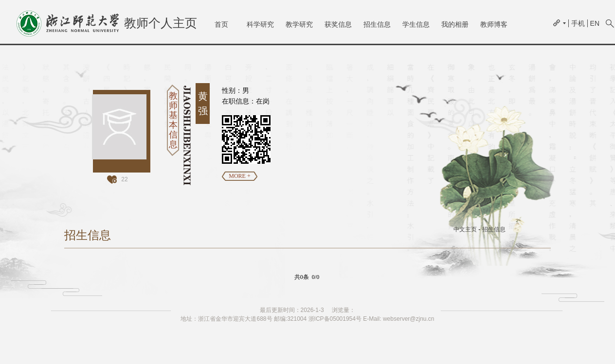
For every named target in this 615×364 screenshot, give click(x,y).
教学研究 (299, 24)
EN (595, 23)
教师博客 (494, 24)
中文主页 (465, 229)
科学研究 (260, 24)
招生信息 (377, 24)
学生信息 (416, 24)
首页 (221, 24)
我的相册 (455, 24)
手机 (578, 23)
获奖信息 (338, 24)
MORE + (239, 176)
